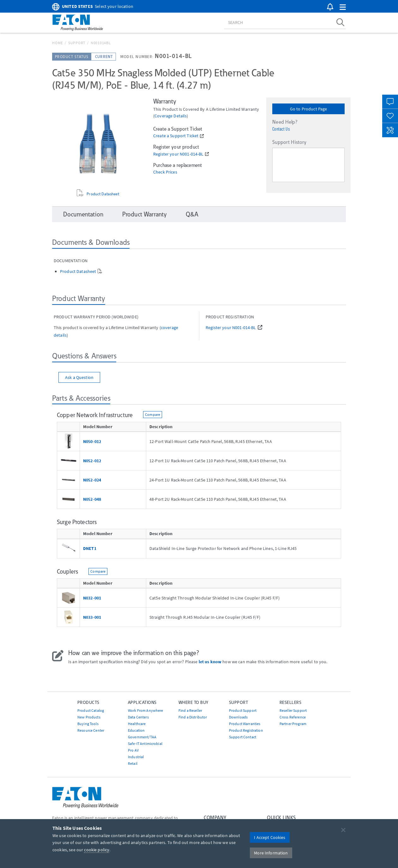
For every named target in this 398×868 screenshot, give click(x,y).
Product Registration (246, 730)
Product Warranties (245, 724)
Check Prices (165, 172)
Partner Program (293, 724)
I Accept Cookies (270, 837)
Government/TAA (142, 737)
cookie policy (97, 850)
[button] (343, 7)
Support (77, 43)
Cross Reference (293, 717)
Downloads (238, 717)
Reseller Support (293, 710)
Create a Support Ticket (176, 136)
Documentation (83, 214)
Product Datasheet (103, 194)
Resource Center (91, 730)
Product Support (243, 710)
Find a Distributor (193, 717)
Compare (153, 414)
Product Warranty (145, 214)
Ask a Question (79, 377)
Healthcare (137, 724)
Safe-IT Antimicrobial (145, 744)
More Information (271, 853)
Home (57, 43)
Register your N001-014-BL (178, 154)
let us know (210, 662)
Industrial (136, 757)
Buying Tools (88, 724)
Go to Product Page (309, 109)
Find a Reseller (190, 710)
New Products (89, 717)
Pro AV (133, 750)
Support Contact (243, 737)
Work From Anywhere (146, 710)
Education (136, 730)
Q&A (192, 214)
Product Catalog (91, 710)
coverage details (171, 116)
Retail (133, 763)
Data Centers (138, 717)
